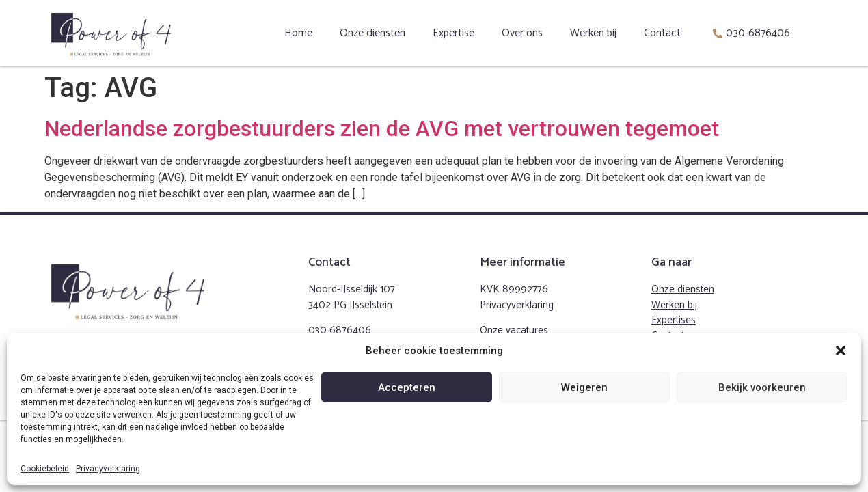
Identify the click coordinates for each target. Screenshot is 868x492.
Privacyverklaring (108, 469)
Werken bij (593, 33)
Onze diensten (372, 33)
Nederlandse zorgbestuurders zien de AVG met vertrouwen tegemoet (382, 128)
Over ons (522, 33)
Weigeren (584, 387)
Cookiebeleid (45, 469)
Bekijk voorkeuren (762, 387)
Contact (662, 33)
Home (298, 33)
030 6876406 (340, 330)
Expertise (453, 33)
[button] (841, 351)
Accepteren (407, 387)
